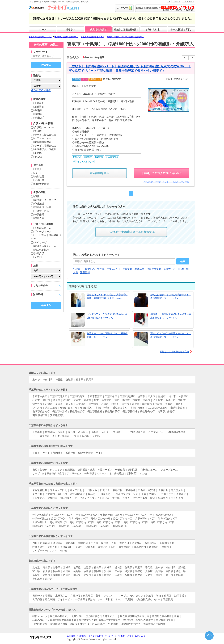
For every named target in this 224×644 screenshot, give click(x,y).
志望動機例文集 (164, 620)
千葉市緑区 (111, 396)
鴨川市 (182, 400)
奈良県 (169, 571)
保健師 (38, 110)
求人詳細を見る (99, 173)
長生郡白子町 (112, 412)
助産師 (38, 114)
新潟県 (182, 568)
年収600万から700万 (136, 515)
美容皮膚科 (66, 547)
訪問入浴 (39, 218)
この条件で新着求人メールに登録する (131, 232)
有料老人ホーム (43, 228)
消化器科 (58, 543)
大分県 (169, 575)
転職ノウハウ (40, 616)
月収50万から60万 (145, 519)
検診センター (95, 599)
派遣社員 (39, 180)
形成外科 (137, 543)
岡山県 (57, 575)
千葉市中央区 (40, 396)
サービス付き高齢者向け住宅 (48, 473)
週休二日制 (76, 490)
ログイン (176, 1)
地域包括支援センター (148, 599)
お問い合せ (140, 636)
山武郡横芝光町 (41, 412)
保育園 (168, 596)
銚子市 (141, 396)
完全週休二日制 (58, 490)
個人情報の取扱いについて (101, 636)
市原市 (136, 400)
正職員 (38, 169)
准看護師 (39, 107)
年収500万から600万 (111, 515)
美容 (98, 596)
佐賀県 (139, 575)
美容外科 (52, 547)
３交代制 (50, 494)
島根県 (46, 575)
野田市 (46, 400)
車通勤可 (130, 490)
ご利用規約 (82, 636)
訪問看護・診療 (43, 207)
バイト (99, 453)
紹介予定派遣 (42, 184)
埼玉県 (59, 380)
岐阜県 (87, 571)
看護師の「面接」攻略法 (64, 624)
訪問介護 (39, 253)
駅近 (153, 498)
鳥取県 (36, 575)
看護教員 (168, 599)
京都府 (139, 571)
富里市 (136, 404)
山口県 (77, 575)
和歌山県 (181, 571)
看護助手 (39, 118)
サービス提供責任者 (45, 135)
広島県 (67, 575)
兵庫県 (159, 571)
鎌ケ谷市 (37, 404)
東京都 (36, 380)
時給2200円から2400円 (71, 526)
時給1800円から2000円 (163, 522)
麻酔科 (165, 547)
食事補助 (163, 490)
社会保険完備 (123, 494)
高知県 (118, 575)
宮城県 (67, 568)
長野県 (77, 571)
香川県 (98, 575)
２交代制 (37, 494)
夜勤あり (181, 494)
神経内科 (83, 543)
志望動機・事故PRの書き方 (138, 620)
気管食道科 (125, 547)
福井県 (57, 571)
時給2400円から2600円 (98, 526)
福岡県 (128, 575)
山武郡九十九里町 (158, 408)
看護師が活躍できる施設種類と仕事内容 (143, 624)
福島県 (98, 568)
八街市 (105, 404)
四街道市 (81, 404)
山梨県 (67, 571)
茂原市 (57, 400)
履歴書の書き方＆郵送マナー (101, 616)
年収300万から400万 (62, 515)
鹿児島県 (37, 579)
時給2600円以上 (122, 526)
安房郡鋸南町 (57, 415)
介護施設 (39, 204)
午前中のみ (39, 498)
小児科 (95, 543)
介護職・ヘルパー (44, 127)
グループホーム (43, 232)
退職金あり (107, 494)
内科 (35, 543)
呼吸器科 (45, 543)
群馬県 (90, 380)
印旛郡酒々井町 (69, 408)
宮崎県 (180, 575)
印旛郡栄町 (86, 408)
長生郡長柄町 (130, 412)
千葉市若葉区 (95, 396)
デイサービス (42, 243)
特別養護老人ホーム (45, 246)
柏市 (117, 400)
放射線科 (154, 547)
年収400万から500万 (86, 515)
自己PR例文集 (40, 624)
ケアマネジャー (43, 138)
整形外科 (124, 543)
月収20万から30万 (78, 519)
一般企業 (39, 215)
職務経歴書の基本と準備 (166, 616)
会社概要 (71, 636)
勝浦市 (126, 400)
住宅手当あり (140, 498)
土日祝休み (91, 490)
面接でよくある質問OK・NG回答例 (99, 624)
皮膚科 (79, 547)
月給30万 (75, 596)
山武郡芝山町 (178, 408)
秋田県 (77, 568)
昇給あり (93, 494)
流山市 (146, 400)
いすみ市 (37, 408)
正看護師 (39, 103)
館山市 (172, 396)
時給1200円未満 (58, 522)
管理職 (38, 131)
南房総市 (147, 404)
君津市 (49, 404)
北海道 (36, 568)
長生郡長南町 (147, 412)
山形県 (87, 568)
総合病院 (50, 599)
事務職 (38, 153)
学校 (159, 596)
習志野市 (107, 400)
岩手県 (57, 568)
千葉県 (149, 568)
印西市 (115, 404)
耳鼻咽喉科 (140, 547)
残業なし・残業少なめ (161, 494)
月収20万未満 (58, 519)
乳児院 (129, 599)
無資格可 (163, 498)
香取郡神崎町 (103, 408)
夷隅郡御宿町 (40, 415)
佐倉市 (77, 400)
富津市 (59, 404)
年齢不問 (63, 494)
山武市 (179, 404)
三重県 (118, 571)
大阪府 (149, 571)
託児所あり (177, 490)
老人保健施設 (42, 250)
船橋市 (162, 396)
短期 (136, 494)
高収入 (106, 498)
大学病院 (37, 599)
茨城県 (69, 380)
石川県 (46, 571)
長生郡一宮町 (60, 412)
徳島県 (87, 575)
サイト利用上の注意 (124, 636)
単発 (144, 494)
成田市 (67, 400)
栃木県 (79, 380)
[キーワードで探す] (46, 56)
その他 (38, 157)
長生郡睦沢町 (77, 412)
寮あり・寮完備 (147, 490)
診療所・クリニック (45, 200)
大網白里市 (51, 408)
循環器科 (70, 543)
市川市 (151, 396)
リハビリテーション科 (45, 551)
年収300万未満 (40, 515)
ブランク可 (177, 498)
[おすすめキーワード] (124, 261)
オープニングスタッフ (87, 498)
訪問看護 (179, 596)
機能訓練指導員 (43, 142)
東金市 (87, 400)
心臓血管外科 (167, 543)
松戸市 (36, 400)
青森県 (46, 568)
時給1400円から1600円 (109, 522)
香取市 (169, 404)
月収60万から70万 (167, 519)
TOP (168, 1)
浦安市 (69, 404)
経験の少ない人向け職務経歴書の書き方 (54, 620)
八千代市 (158, 400)
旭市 (96, 400)
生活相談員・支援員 (45, 149)
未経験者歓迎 (40, 490)
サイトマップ (188, 1)
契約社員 (39, 177)
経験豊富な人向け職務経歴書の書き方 (100, 620)
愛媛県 (108, 575)
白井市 (125, 404)
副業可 (126, 498)
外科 (114, 543)
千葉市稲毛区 (77, 396)
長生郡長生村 (95, 412)
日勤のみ (105, 490)
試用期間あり (78, 494)
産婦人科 (103, 547)
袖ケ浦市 (93, 404)
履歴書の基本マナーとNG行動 (66, 616)
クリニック (110, 596)
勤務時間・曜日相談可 (60, 498)
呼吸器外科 (39, 547)
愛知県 (108, 571)
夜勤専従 (118, 490)
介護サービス (42, 211)
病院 (37, 196)
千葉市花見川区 (58, 396)
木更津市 (184, 396)
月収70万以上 (40, 522)
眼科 (113, 547)
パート (38, 173)
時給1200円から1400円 (82, 522)
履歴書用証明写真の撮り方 (135, 616)
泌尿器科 (90, 547)
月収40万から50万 (123, 519)
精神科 (105, 543)
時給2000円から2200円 (44, 526)
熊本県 (159, 575)
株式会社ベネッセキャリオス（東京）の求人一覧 (166, 182)
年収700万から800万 (160, 515)
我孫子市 (171, 400)
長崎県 (149, 575)
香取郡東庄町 (138, 408)
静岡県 (98, 571)
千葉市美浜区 (127, 396)
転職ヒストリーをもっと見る (174, 352)
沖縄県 (49, 579)
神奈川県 (48, 380)
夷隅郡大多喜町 (166, 412)
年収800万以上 (40, 519)
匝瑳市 (159, 404)
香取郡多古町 (120, 408)
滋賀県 (128, 571)
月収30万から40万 (100, 519)
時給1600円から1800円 (136, 522)
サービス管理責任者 (45, 146)
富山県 (36, 571)
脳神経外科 (151, 543)
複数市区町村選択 (41, 91)
